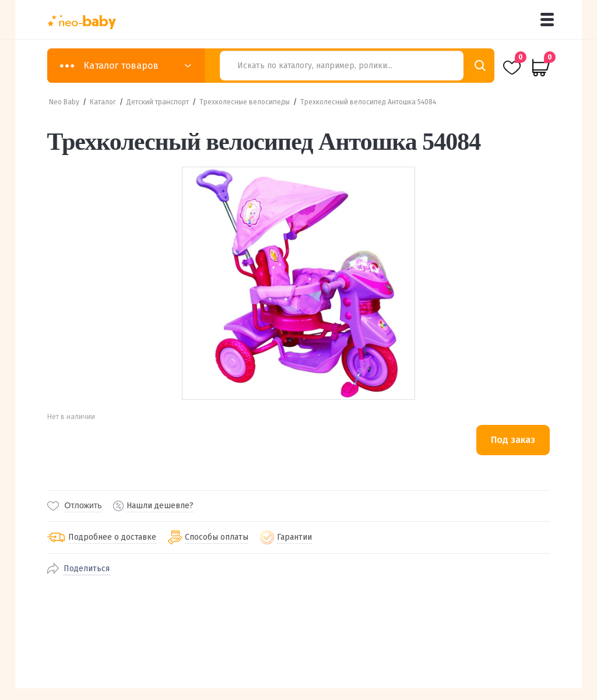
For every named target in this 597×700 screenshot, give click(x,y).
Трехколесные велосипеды (245, 102)
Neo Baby (64, 102)
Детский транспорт (158, 102)
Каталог (103, 102)
